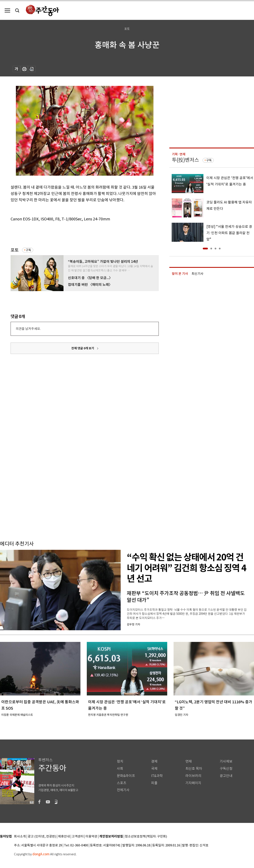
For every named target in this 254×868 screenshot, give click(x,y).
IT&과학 (157, 776)
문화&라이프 (126, 776)
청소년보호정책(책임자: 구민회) (146, 837)
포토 (15, 250)
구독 (28, 250)
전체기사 (123, 790)
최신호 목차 (194, 769)
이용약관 (91, 837)
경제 (154, 761)
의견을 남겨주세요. (28, 329)
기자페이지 (193, 783)
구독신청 (226, 769)
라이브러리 (193, 776)
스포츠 (122, 783)
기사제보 (226, 761)
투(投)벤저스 (185, 160)
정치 (120, 761)
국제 (154, 769)
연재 (189, 761)
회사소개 (20, 837)
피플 (154, 783)
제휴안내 (64, 837)
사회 (120, 769)
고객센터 (78, 837)
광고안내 (226, 776)
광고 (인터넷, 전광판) (42, 837)
